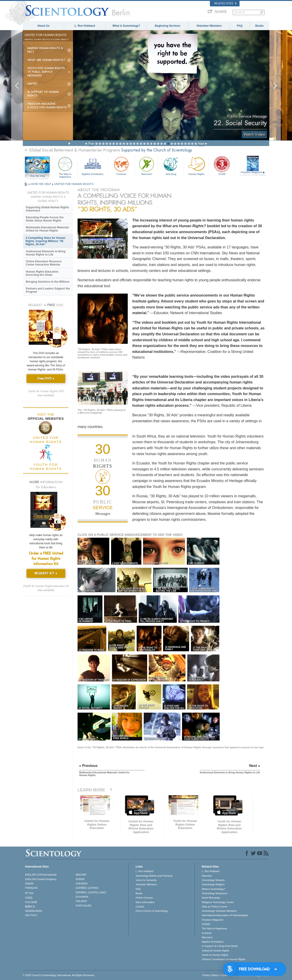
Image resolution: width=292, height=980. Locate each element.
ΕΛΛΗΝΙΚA (82, 897)
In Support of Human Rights (43, 94)
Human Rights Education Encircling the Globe (42, 273)
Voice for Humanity (146, 880)
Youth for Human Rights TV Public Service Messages (46, 72)
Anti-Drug (171, 166)
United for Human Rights (215, 951)
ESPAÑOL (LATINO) (87, 888)
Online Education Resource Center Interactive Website (44, 263)
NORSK (80, 879)
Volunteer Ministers (209, 26)
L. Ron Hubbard (85, 26)
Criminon (121, 166)
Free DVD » (46, 378)
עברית (29, 893)
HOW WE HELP (41, 184)
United (32, 84)
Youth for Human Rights (215, 955)
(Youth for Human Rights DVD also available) (46, 393)
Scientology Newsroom (215, 893)
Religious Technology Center (218, 902)
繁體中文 (30, 907)
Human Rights (196, 166)
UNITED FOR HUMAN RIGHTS (74, 184)
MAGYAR (81, 875)
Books (259, 26)
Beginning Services (168, 26)
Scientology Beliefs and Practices (154, 876)
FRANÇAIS (31, 888)
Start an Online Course (214, 907)
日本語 (29, 898)
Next (201, 143)
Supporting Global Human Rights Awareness (47, 209)
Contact (140, 907)
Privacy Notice (210, 975)
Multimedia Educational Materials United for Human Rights (47, 229)
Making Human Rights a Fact (45, 50)
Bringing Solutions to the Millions (48, 282)
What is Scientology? (126, 26)
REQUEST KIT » (46, 573)
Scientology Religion (213, 884)
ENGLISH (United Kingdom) (41, 879)
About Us (43, 26)
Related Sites (225, 3)
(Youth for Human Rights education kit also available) (46, 588)
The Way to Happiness (65, 167)
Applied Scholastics (93, 166)
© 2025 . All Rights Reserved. (59, 975)
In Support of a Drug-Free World (220, 946)
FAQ (240, 26)
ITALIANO (81, 901)
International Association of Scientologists (225, 915)
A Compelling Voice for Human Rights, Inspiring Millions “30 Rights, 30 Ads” (46, 241)
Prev (91, 143)
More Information (145, 902)
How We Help (38, 176)
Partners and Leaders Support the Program (48, 290)
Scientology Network (213, 880)
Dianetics (207, 876)
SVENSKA (82, 884)
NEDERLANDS (34, 911)
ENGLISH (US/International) (41, 875)
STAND (206, 924)
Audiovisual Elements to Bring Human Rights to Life (46, 253)
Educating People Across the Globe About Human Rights (45, 219)
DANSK (29, 884)
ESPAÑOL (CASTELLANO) (91, 892)
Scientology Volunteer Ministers (219, 911)
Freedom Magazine (253, 174)
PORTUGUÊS (84, 906)
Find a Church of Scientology (152, 911)
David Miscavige (211, 898)
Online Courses (144, 898)
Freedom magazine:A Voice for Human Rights (47, 106)
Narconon (147, 166)
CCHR (222, 166)
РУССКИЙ (31, 902)
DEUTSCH (31, 915)
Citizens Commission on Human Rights (223, 959)
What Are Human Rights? (46, 60)
